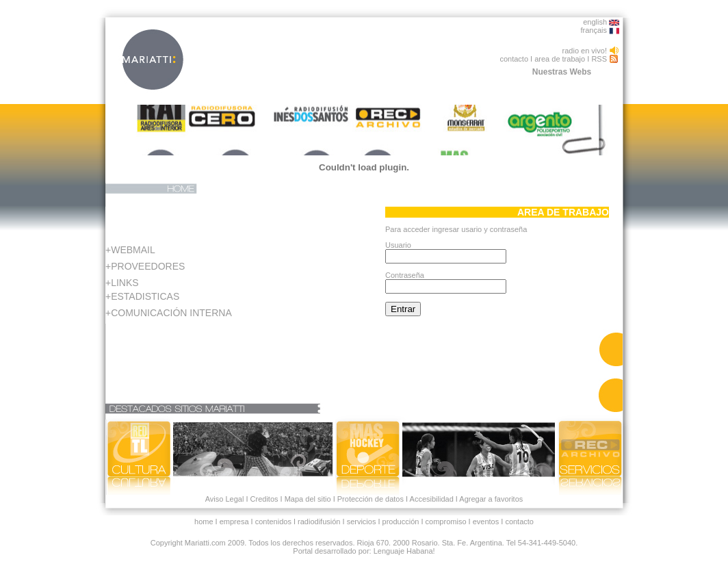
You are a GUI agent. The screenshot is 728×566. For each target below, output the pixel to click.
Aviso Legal (225, 499)
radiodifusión (319, 522)
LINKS (125, 283)
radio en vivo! (585, 51)
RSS (599, 59)
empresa (234, 522)
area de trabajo (560, 59)
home (204, 522)
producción (401, 522)
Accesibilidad (432, 499)
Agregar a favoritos (490, 499)
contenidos (273, 522)
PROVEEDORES (148, 266)
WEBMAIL (133, 250)
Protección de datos (369, 499)
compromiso (446, 522)
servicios (362, 522)
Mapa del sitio (308, 499)
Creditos (264, 499)
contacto (514, 59)
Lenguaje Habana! (404, 551)
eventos (486, 522)
